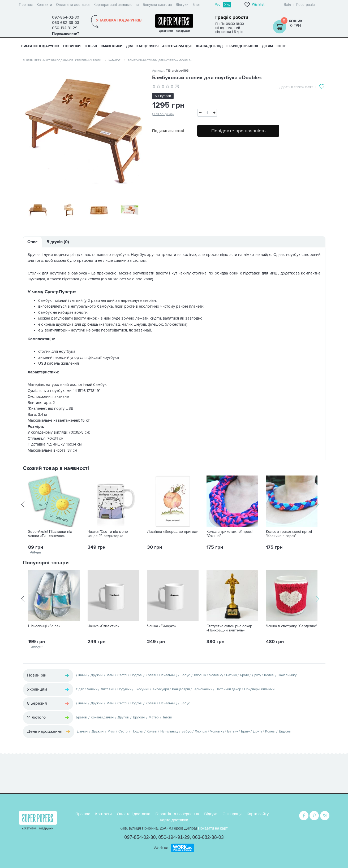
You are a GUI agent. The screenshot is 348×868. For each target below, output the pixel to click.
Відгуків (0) (58, 242)
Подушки (124, 690)
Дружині (97, 676)
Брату (244, 676)
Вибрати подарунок (40, 46)
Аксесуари (161, 690)
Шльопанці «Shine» (44, 627)
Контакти (44, 5)
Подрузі (136, 676)
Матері (154, 718)
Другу (256, 676)
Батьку (231, 676)
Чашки (92, 690)
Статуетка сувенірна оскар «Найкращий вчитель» (229, 629)
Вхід (287, 5)
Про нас (26, 5)
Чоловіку (216, 676)
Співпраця (232, 814)
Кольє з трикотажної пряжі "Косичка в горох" (289, 534)
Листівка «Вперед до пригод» (172, 532)
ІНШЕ (281, 46)
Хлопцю (200, 676)
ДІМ (129, 46)
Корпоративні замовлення (116, 5)
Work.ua (161, 848)
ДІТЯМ (267, 46)
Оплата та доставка (73, 5)
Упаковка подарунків (119, 20)
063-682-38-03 (208, 837)
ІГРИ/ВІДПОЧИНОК (242, 46)
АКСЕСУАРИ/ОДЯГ (177, 46)
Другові (124, 718)
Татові (167, 718)
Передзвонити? (65, 34)
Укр (227, 5)
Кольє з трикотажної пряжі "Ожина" (229, 534)
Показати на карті (213, 828)
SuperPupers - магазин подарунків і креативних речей (62, 60)
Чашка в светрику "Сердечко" (292, 627)
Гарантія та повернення (177, 814)
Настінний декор (228, 690)
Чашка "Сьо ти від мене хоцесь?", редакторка (108, 534)
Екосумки (142, 690)
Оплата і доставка (134, 814)
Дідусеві (285, 732)
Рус (218, 5)
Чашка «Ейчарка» (162, 627)
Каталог (115, 60)
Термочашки (203, 690)
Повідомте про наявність (238, 131)
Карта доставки (174, 820)
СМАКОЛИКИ (111, 46)
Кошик (296, 21)
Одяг (80, 690)
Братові (82, 718)
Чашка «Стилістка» (103, 627)
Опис (32, 242)
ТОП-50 (91, 46)
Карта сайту (258, 814)
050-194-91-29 (174, 837)
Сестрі (122, 676)
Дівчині (82, 676)
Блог (196, 5)
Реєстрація (306, 5)
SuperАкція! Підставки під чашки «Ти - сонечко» (50, 534)
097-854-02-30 (140, 837)
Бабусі (186, 676)
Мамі (110, 676)
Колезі (151, 676)
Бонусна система (157, 5)
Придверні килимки (259, 690)
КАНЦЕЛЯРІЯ (147, 46)
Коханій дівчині (103, 718)
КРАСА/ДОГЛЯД (209, 46)
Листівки (107, 690)
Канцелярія (181, 690)
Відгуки (182, 5)
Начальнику (287, 676)
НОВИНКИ (72, 46)
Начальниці (168, 676)
